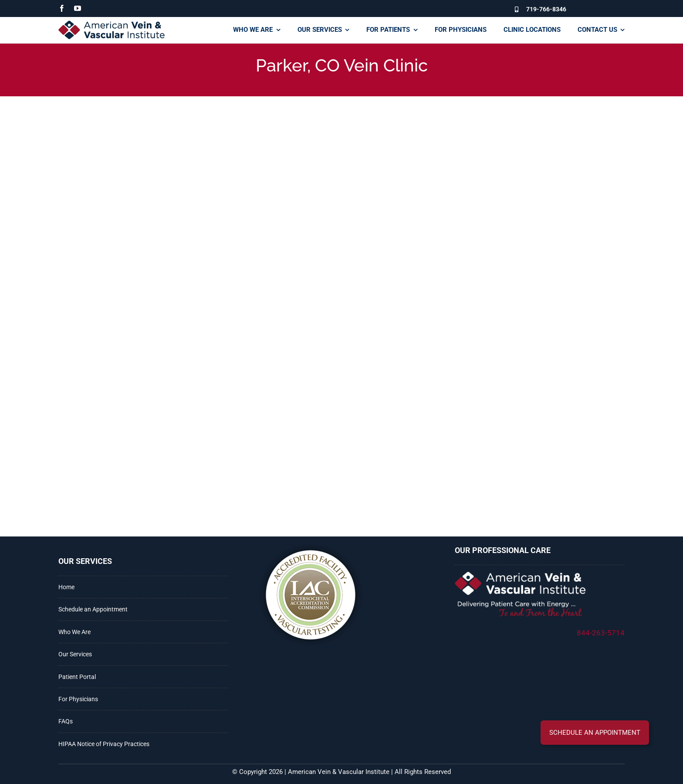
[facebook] (62, 8)
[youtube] (78, 8)
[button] (595, 733)
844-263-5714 (601, 633)
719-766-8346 (546, 9)
